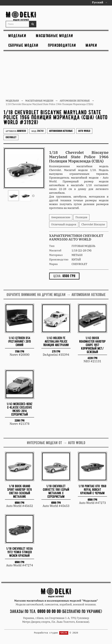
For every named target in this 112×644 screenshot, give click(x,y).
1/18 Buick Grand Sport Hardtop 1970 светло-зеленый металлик (19, 491)
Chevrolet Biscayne (93, 224)
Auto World (84, 131)
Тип (52, 246)
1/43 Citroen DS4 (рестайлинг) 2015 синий (19, 341)
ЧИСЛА (64, 633)
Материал (56, 255)
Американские (61, 217)
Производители (62, 45)
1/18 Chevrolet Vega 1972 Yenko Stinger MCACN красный (19, 552)
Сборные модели (23, 45)
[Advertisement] (56, 76)
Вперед (33, 196)
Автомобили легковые (61, 131)
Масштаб (55, 250)
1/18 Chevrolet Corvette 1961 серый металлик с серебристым (56, 491)
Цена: (57, 276)
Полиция (81, 217)
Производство (59, 260)
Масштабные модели (54, 36)
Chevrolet (11, 137)
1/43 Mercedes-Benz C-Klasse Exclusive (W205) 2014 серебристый (20, 409)
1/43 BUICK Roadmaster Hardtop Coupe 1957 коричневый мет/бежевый (92, 345)
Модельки (17, 36)
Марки (91, 45)
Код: (37, 131)
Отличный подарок (64, 224)
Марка (53, 264)
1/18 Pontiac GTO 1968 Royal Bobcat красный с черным (92, 490)
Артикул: (16, 131)
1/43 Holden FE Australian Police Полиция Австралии (56, 341)
